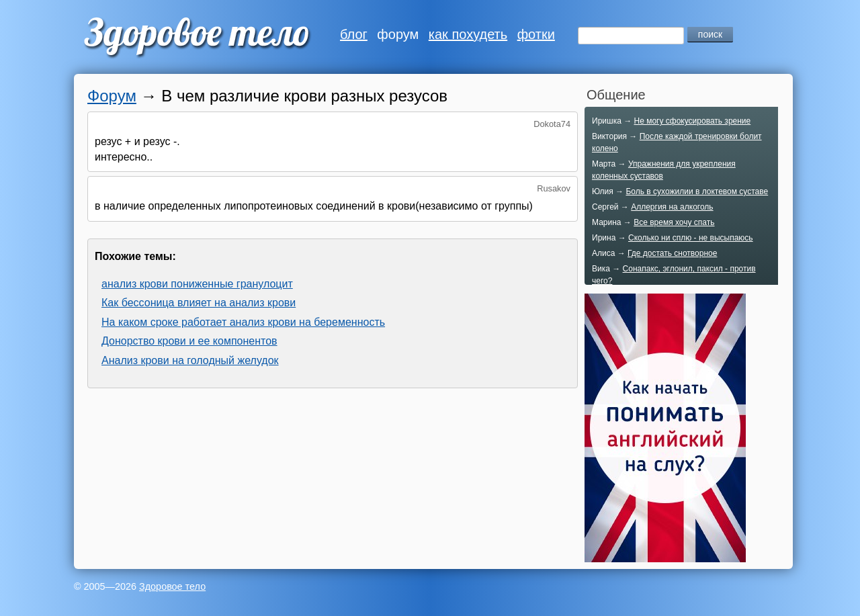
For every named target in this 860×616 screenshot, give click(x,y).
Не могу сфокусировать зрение (692, 121)
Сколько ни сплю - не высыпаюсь (691, 238)
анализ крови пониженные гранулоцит (197, 284)
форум (398, 34)
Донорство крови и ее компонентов (189, 341)
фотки (536, 34)
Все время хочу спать (674, 222)
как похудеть (468, 34)
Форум (112, 96)
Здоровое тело (172, 586)
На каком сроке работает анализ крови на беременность (243, 322)
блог (354, 34)
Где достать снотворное (672, 253)
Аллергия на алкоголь (672, 207)
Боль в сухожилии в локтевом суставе (697, 191)
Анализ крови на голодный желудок (190, 360)
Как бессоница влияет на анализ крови (199, 303)
